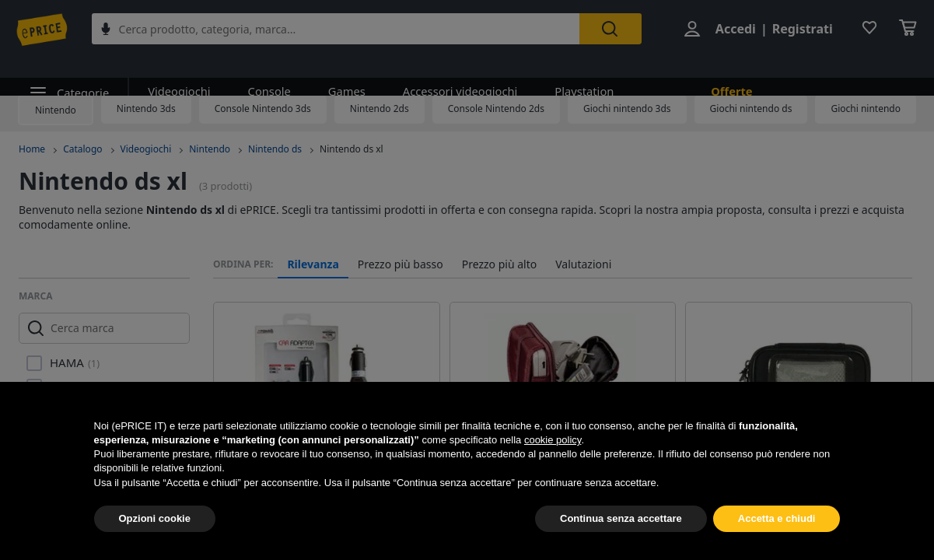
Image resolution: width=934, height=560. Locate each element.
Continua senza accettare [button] (621, 518)
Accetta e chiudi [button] (777, 518)
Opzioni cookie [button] (155, 518)
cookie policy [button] (553, 440)
